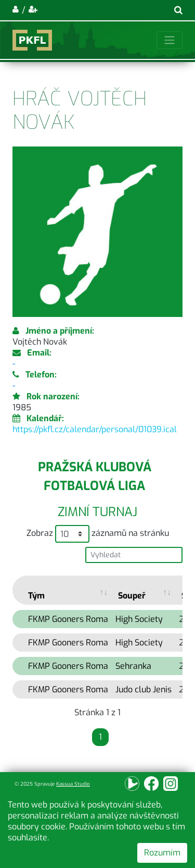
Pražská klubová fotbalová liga (95, 476)
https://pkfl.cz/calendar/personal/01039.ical (95, 429)
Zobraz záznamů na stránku (98, 534)
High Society (139, 619)
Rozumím (162, 853)
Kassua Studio (73, 784)
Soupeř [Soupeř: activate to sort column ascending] (132, 596)
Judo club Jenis (144, 689)
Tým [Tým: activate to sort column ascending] (36, 596)
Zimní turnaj (97, 512)
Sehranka (133, 666)
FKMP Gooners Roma (68, 619)
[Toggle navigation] (170, 40)
